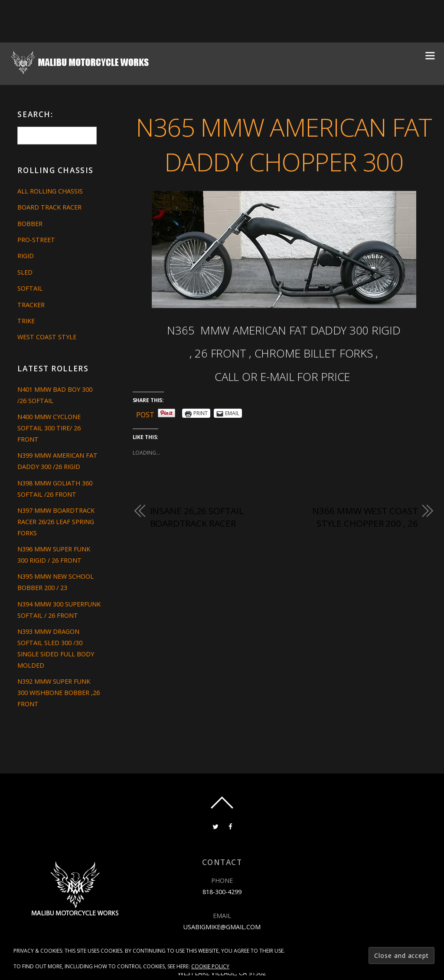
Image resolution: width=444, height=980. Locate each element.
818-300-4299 (222, 892)
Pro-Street (36, 240)
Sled (25, 272)
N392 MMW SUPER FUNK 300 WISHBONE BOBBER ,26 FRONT (59, 693)
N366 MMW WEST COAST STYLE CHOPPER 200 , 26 (365, 517)
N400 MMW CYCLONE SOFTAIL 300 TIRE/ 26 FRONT (49, 428)
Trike (26, 321)
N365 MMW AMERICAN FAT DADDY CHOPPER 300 (284, 144)
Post (145, 413)
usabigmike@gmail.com (222, 927)
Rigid (26, 256)
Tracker (31, 305)
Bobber (30, 224)
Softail (30, 288)
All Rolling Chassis (50, 191)
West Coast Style (47, 337)
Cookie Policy (210, 966)
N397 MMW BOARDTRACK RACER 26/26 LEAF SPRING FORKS (56, 522)
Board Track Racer (49, 207)
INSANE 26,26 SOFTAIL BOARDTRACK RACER (197, 517)
